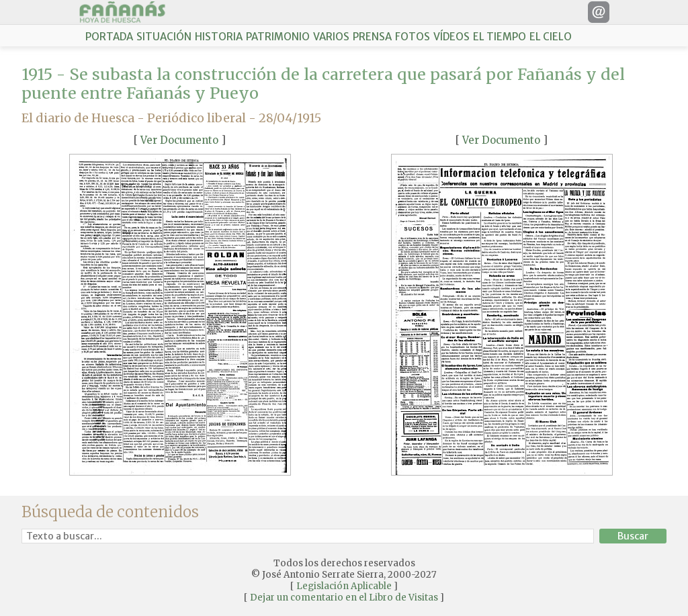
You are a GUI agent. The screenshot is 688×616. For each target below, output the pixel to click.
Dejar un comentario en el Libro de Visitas (344, 598)
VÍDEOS (451, 37)
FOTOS (413, 37)
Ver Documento (179, 140)
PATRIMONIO (278, 37)
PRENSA (372, 37)
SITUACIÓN (164, 37)
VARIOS (331, 37)
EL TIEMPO (500, 37)
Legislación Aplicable (344, 586)
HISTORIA (219, 37)
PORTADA (109, 37)
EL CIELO (551, 37)
